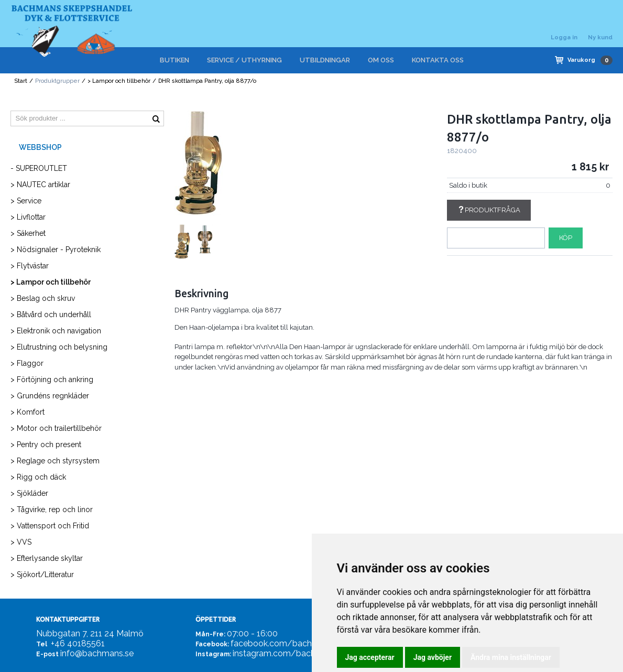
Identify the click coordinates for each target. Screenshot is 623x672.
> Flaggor (27, 363)
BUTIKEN (174, 60)
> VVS (21, 542)
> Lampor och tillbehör (119, 81)
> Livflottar (28, 217)
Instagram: (213, 654)
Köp (566, 238)
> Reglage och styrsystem (55, 461)
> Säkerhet (28, 233)
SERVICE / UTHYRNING (244, 60)
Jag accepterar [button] (370, 657)
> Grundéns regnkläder (50, 396)
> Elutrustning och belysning (59, 347)
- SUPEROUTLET (39, 168)
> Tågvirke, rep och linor (52, 510)
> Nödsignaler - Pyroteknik (56, 250)
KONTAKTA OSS (438, 60)
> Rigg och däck (38, 477)
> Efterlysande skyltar (47, 558)
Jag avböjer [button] (433, 657)
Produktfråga (489, 210)
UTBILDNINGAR (325, 60)
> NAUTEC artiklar (40, 185)
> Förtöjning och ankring (52, 380)
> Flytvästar (30, 266)
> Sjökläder (29, 493)
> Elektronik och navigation (56, 331)
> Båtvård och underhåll (51, 315)
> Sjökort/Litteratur (42, 575)
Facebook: (212, 644)
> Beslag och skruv (43, 298)
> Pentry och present (46, 445)
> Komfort (28, 412)
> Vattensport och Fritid (50, 526)
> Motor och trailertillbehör (56, 428)
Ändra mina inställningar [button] (511, 657)
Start (21, 81)
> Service (26, 201)
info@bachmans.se (97, 653)
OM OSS (381, 60)
